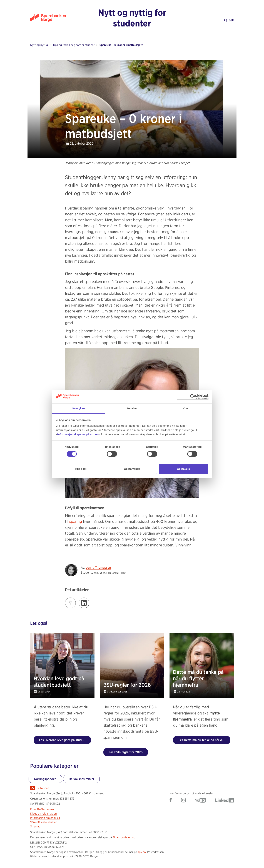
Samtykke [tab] (79, 408)
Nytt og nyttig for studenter (132, 18)
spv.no (142, 852)
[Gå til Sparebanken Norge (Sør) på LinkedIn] (225, 801)
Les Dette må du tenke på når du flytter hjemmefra (204, 740)
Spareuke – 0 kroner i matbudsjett (121, 45)
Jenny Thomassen (98, 567)
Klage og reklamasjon (43, 814)
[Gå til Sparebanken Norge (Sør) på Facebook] (171, 801)
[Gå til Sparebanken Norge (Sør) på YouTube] (201, 801)
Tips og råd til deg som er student (74, 45)
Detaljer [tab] (132, 408)
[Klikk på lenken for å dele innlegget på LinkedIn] (84, 603)
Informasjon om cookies (45, 818)
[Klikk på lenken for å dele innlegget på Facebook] (70, 603)
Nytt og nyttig (39, 45)
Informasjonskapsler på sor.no (78, 434)
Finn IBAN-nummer (42, 809)
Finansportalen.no (124, 837)
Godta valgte (132, 469)
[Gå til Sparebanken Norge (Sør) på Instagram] (183, 801)
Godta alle (183, 469)
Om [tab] (185, 408)
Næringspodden (45, 779)
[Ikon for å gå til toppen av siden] (33, 788)
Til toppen (43, 788)
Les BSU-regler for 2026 (126, 752)
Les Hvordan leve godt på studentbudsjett (65, 740)
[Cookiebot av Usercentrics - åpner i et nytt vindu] (193, 397)
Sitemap (35, 826)
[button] (208, 20)
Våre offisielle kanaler (43, 822)
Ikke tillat (81, 469)
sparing (76, 521)
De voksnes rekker (81, 779)
